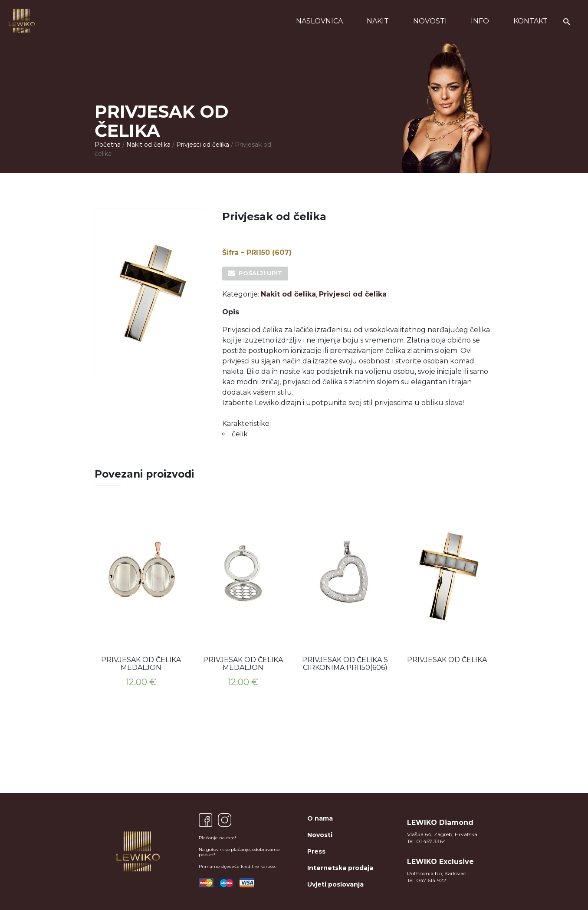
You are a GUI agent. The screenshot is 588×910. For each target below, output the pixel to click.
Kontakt (531, 21)
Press (316, 851)
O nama (320, 818)
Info (480, 21)
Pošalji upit (261, 273)
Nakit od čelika (148, 145)
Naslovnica (319, 21)
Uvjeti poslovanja (335, 884)
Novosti (430, 21)
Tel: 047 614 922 (427, 880)
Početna (108, 145)
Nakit (378, 21)
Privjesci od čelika (203, 145)
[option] (141, 600)
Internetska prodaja (340, 868)
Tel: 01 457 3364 (427, 841)
